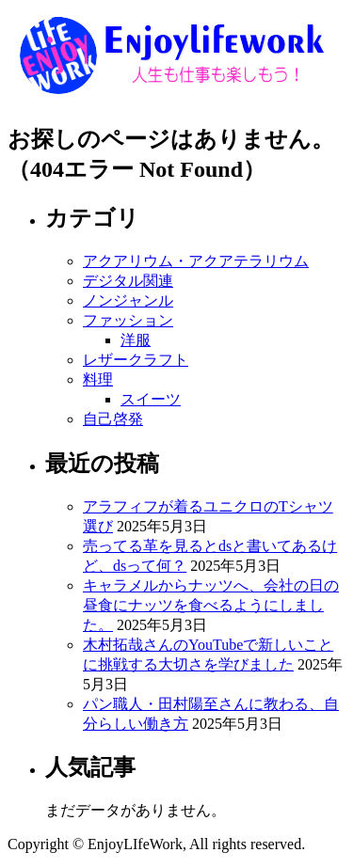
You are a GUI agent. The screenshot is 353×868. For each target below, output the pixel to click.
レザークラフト (136, 360)
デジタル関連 (128, 281)
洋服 (136, 340)
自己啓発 (113, 419)
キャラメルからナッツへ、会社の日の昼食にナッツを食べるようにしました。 (211, 605)
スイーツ (151, 399)
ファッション (128, 320)
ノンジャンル (128, 300)
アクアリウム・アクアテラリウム (196, 261)
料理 (98, 379)
